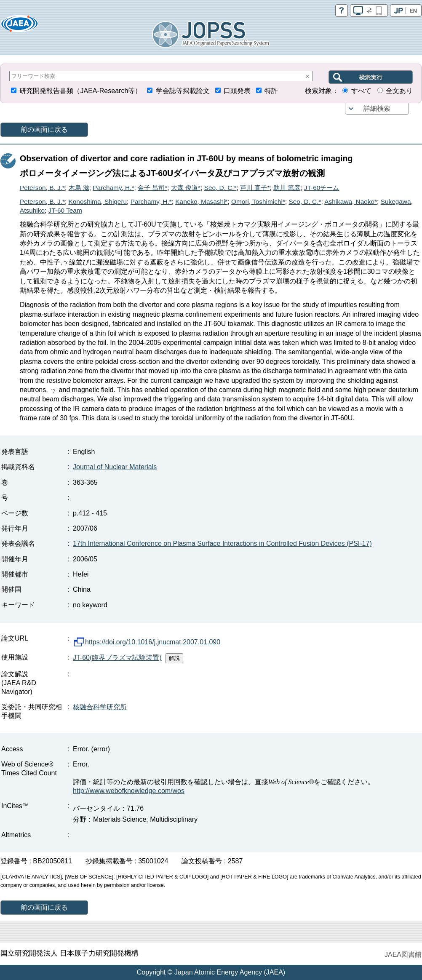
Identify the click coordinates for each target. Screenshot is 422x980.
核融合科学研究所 (100, 707)
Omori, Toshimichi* (258, 202)
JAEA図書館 (403, 955)
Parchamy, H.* (113, 188)
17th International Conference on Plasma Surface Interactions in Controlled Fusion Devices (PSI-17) (222, 543)
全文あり (399, 91)
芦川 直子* (255, 188)
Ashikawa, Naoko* (351, 202)
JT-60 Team (65, 210)
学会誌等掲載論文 (183, 91)
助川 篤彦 (287, 188)
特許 (271, 91)
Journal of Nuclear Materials (115, 467)
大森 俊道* (186, 188)
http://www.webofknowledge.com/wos (129, 791)
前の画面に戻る (44, 130)
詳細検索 (377, 108)
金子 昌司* (152, 188)
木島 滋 (79, 188)
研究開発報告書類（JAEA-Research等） (80, 91)
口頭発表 (237, 91)
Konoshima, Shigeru (98, 202)
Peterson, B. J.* (42, 188)
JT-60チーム (322, 188)
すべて (361, 91)
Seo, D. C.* (220, 188)
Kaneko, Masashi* (201, 202)
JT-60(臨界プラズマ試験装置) (117, 658)
